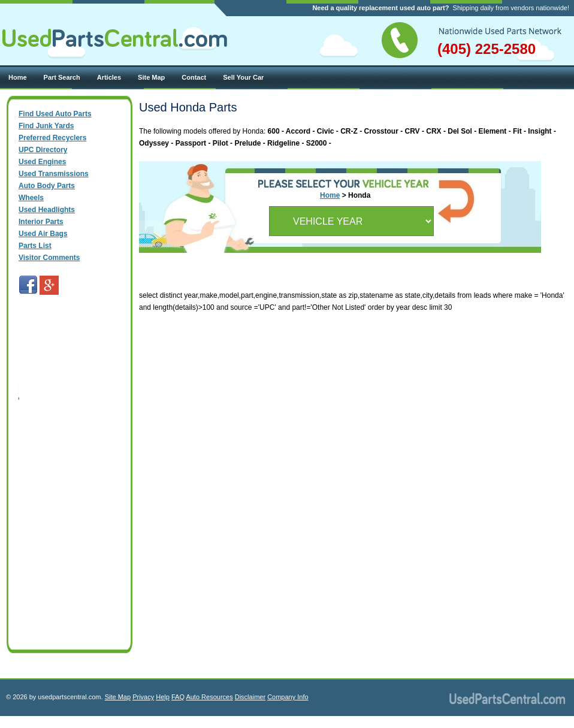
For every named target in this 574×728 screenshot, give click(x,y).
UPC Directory (43, 150)
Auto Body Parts (47, 186)
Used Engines (42, 162)
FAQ (178, 697)
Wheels (31, 198)
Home (18, 77)
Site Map (151, 77)
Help (163, 697)
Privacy (143, 697)
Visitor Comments (49, 258)
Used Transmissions (54, 174)
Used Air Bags (43, 234)
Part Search (62, 77)
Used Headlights (47, 210)
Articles (109, 77)
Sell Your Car (243, 77)
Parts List (35, 246)
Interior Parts (41, 222)
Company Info (288, 697)
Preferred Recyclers (52, 138)
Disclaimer (250, 697)
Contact (194, 77)
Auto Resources (209, 697)
